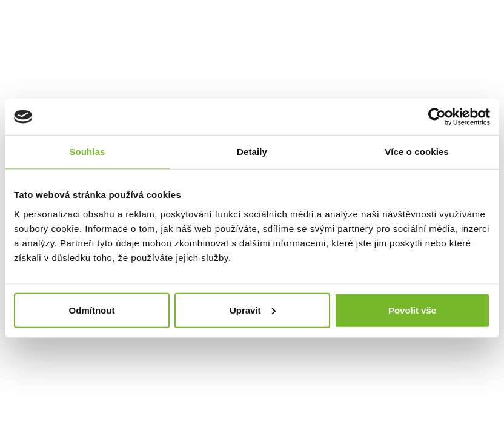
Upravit (253, 310)
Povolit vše (412, 310)
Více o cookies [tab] (417, 152)
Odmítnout (92, 310)
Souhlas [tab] (87, 152)
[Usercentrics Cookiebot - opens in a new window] (437, 117)
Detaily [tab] (252, 152)
